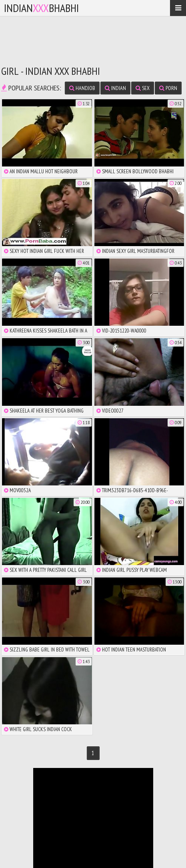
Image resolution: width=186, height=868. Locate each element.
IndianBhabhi (41, 8)
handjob (82, 88)
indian (115, 88)
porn (168, 88)
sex (143, 88)
